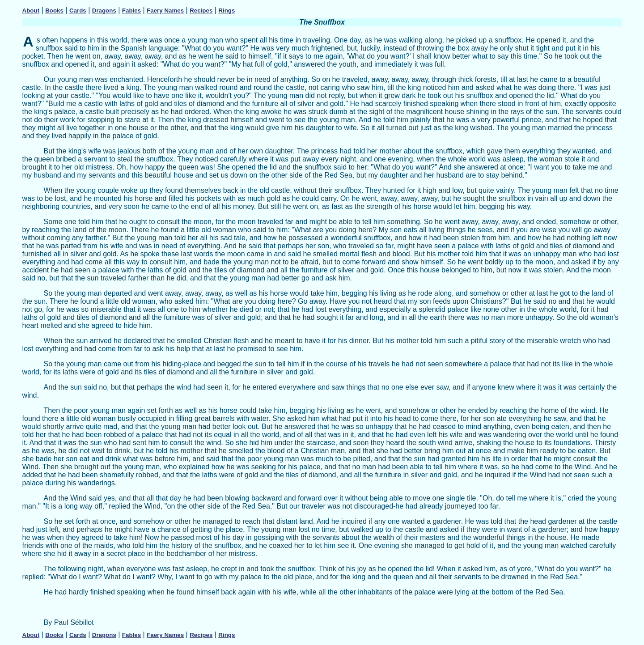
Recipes (201, 11)
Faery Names (165, 11)
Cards (78, 11)
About (31, 11)
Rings (227, 11)
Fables (131, 11)
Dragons (104, 11)
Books (54, 11)
